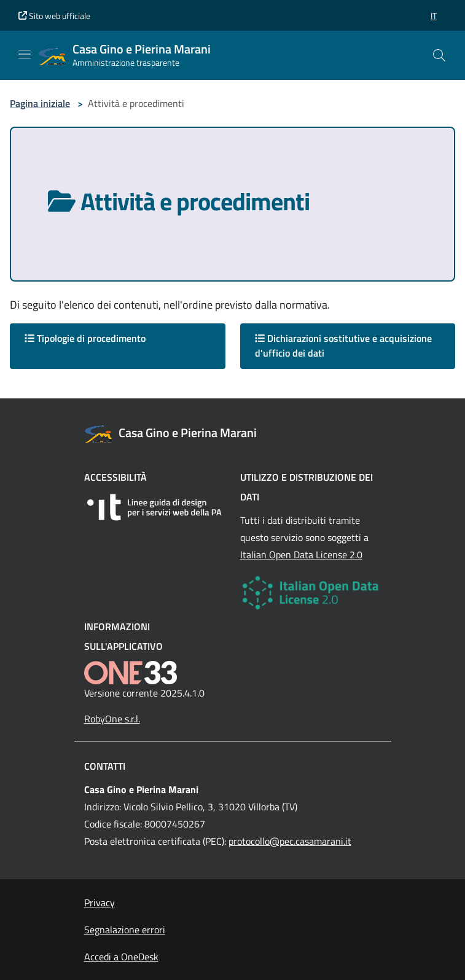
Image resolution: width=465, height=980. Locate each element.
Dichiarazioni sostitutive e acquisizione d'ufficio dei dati (343, 346)
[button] (434, 16)
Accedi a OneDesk (121, 957)
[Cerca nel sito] (439, 55)
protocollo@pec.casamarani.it (290, 841)
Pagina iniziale (40, 103)
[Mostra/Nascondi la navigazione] (25, 54)
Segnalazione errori (125, 930)
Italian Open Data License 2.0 (301, 555)
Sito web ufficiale (54, 16)
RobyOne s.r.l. (112, 719)
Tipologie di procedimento (85, 338)
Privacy (100, 903)
